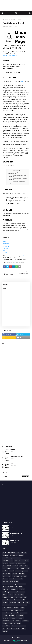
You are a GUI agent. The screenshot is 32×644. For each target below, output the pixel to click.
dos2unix (12, 563)
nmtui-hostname (19, 610)
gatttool (12, 571)
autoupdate (5, 555)
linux (14, 263)
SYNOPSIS (6, 243)
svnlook (19, 623)
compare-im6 (6, 560)
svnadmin (12, 623)
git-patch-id (12, 579)
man (17, 263)
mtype (11, 610)
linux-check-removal (7, 600)
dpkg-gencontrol (7, 566)
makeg (27, 602)
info (23, 592)
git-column (21, 574)
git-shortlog (5, 581)
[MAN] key (12, 449)
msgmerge (5, 610)
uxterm (24, 626)
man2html (23, 256)
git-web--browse (14, 581)
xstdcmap (5, 631)
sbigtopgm (5, 623)
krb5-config (5, 597)
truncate (18, 626)
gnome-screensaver (20, 584)
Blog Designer (17, 640)
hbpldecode (14, 589)
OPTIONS (6, 249)
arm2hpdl (24, 553)
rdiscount (18, 621)
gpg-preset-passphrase (8, 587)
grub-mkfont (19, 587)
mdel (4, 608)
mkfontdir (10, 608)
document (9, 263)
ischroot (5, 595)
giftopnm (18, 571)
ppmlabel (5, 615)
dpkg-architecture (21, 563)
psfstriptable (6, 621)
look (19, 602)
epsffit (26, 566)
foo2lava (16, 568)
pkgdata (12, 613)
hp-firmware (11, 592)
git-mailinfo (24, 576)
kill (15, 595)
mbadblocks (17, 605)
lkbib (16, 600)
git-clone (15, 574)
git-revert (20, 579)
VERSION (6, 250)
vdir (3, 629)
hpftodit (18, 592)
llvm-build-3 (22, 600)
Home (14, 637)
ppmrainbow (20, 615)
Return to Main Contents (13, 55)
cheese (19, 558)
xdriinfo (23, 629)
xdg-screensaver (15, 629)
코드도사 (6, 26)
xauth (8, 629)
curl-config (17, 560)
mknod (22, 608)
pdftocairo (5, 613)
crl (12, 560)
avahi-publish (14, 555)
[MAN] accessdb (14, 464)
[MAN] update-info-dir (16, 457)
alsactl (4, 553)
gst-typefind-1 (6, 589)
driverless (15, 566)
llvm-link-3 (5, 602)
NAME (5, 241)
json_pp (11, 595)
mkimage (16, 608)
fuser (28, 568)
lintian (20, 597)
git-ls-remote (16, 576)
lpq (23, 602)
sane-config (25, 621)
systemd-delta (6, 626)
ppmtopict (5, 618)
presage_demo (13, 618)
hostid (4, 592)
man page (7, 20)
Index (4, 55)
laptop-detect (14, 597)
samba (22, 81)
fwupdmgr (5, 571)
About (19, 637)
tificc (13, 626)
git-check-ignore (6, 574)
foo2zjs (22, 568)
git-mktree (5, 579)
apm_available (11, 553)
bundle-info (5, 558)
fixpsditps (10, 568)
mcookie (24, 605)
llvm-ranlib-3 (13, 602)
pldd (17, 613)
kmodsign (20, 595)
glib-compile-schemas (8, 584)
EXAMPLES (6, 247)
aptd (18, 553)
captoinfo (13, 558)
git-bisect (24, 571)
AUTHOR (5, 252)
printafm (21, 618)
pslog (12, 621)
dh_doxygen (25, 560)
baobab (21, 555)
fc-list (4, 568)
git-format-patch (7, 576)
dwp (21, 566)
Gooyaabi (16, 642)
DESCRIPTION (7, 245)
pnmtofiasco (24, 613)
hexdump (22, 589)
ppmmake (12, 615)
